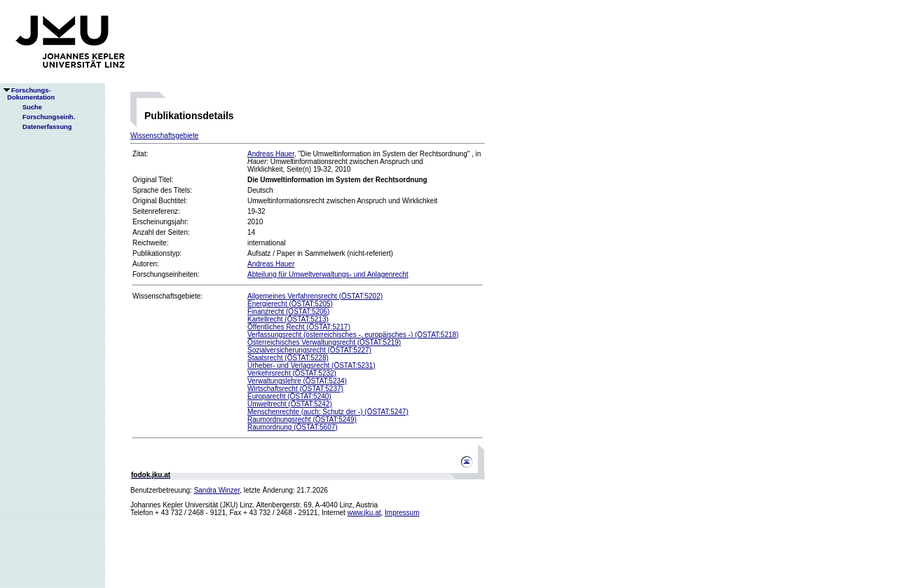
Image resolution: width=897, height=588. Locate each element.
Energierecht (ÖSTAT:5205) (290, 304)
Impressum (402, 513)
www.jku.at (364, 513)
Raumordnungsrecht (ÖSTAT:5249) (302, 419)
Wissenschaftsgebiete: (167, 296)
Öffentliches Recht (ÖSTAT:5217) (299, 327)
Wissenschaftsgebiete (164, 136)
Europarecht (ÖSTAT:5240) (289, 396)
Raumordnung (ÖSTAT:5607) (293, 427)
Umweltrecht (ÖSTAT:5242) (290, 404)
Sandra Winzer (217, 490)
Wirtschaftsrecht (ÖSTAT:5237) (295, 389)
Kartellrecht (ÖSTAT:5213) (288, 319)
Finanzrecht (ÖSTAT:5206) (288, 312)
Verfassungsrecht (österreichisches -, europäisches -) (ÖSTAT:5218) (353, 335)
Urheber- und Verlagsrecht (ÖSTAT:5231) (311, 365)
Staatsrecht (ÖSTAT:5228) (288, 358)
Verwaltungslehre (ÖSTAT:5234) (297, 381)
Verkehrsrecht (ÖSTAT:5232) (292, 373)
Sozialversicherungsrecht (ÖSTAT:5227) (309, 350)
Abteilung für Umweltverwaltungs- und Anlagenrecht (328, 274)
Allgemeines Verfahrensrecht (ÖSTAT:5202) (315, 296)
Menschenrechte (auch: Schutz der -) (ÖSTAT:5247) (328, 412)
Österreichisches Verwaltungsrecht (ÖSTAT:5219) (324, 342)
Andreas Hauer (271, 154)
